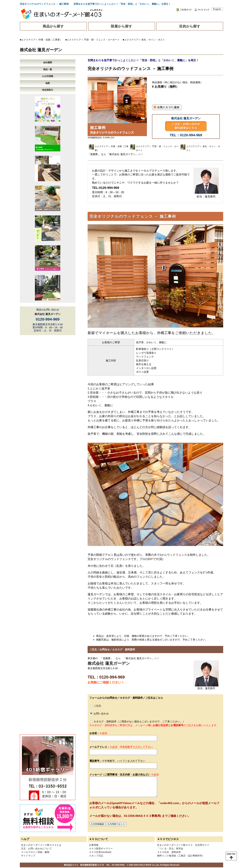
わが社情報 (48, 76)
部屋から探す (121, 26)
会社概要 (48, 62)
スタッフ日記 (96, 856)
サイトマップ (28, 856)
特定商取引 (48, 90)
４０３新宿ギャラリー (101, 849)
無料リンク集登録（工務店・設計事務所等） (181, 856)
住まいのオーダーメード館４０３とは (41, 845)
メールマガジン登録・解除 (35, 852)
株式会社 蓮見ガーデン (41, 50)
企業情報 (94, 845)
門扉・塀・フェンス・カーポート (102, 40)
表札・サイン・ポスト (153, 40)
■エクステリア (28, 40)
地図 (48, 83)
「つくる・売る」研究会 (170, 849)
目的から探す (190, 26)
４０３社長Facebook (100, 852)
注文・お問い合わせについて (36, 849)
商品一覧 (48, 69)
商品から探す (53, 26)
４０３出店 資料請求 (169, 852)
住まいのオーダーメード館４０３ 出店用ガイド (183, 845)
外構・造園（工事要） (50, 40)
